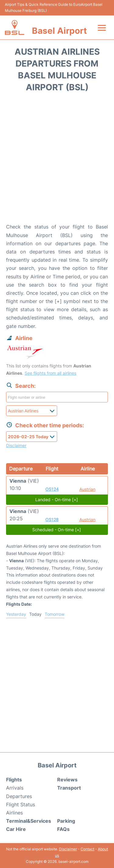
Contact (87, 849)
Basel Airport (59, 31)
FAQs (63, 829)
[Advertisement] (57, 160)
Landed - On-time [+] (57, 499)
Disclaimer (68, 849)
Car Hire (16, 829)
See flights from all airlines (50, 373)
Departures (19, 796)
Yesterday (16, 614)
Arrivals (15, 788)
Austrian (87, 489)
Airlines (14, 813)
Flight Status (21, 804)
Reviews (67, 780)
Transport (69, 788)
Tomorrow (55, 614)
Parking (66, 821)
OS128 (52, 520)
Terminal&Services (29, 821)
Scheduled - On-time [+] (57, 530)
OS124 (52, 489)
